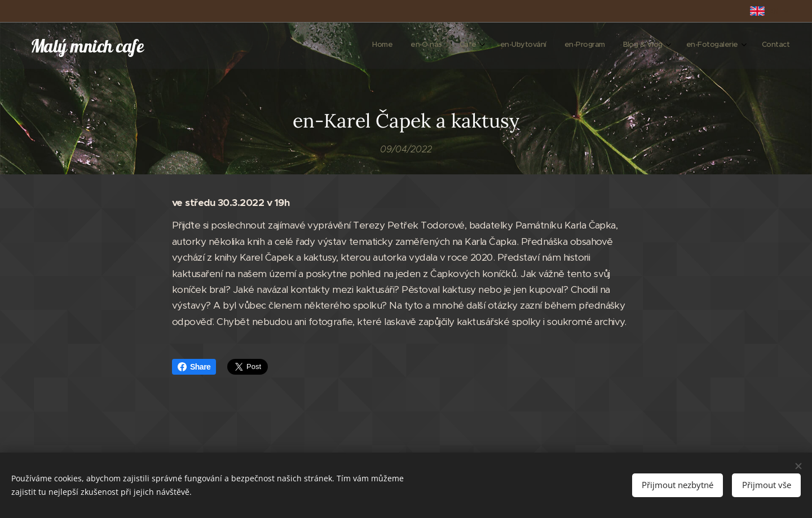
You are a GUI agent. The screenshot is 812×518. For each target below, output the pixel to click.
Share (194, 367)
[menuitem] (649, 46)
